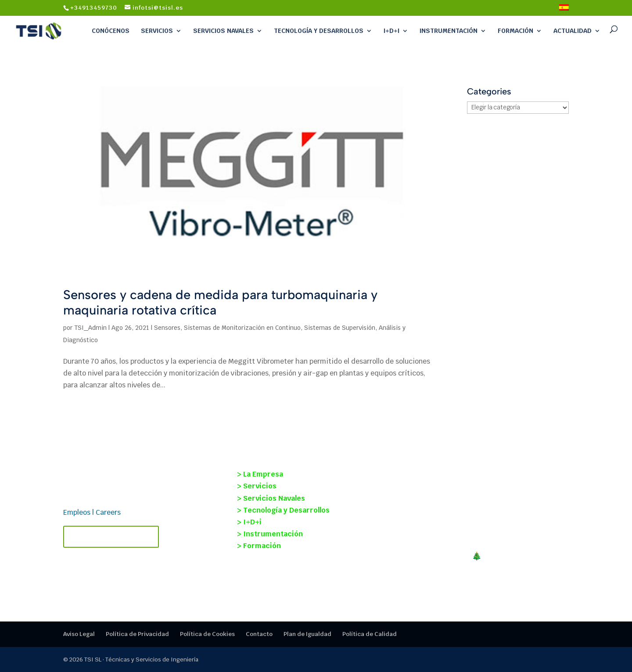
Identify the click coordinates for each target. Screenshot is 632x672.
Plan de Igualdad (307, 634)
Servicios (157, 31)
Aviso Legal (79, 634)
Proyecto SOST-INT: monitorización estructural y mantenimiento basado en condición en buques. (481, 482)
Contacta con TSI (111, 537)
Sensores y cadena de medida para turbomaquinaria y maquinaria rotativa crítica (220, 302)
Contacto (259, 634)
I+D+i (391, 31)
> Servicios (257, 486)
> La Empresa (260, 474)
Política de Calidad (370, 634)
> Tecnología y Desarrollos (283, 510)
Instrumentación (449, 31)
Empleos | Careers (92, 512)
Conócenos (111, 31)
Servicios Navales (223, 31)
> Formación (259, 546)
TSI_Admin (90, 328)
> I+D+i (249, 522)
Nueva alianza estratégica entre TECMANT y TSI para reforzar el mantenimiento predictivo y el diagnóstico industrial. (487, 524)
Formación (515, 31)
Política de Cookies (207, 634)
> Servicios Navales (271, 498)
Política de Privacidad (137, 634)
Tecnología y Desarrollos (319, 31)
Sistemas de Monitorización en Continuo (242, 328)
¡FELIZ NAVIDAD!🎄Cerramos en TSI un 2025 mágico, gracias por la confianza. (482, 561)
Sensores (167, 328)
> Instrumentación (270, 534)
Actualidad (573, 31)
